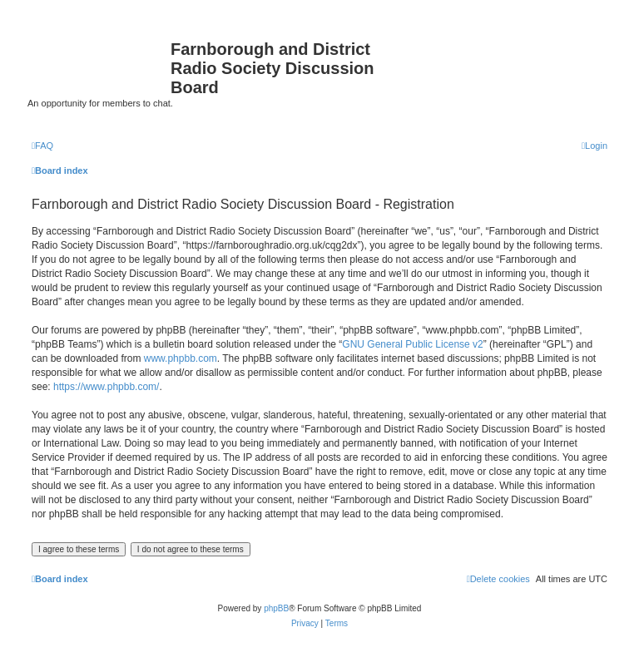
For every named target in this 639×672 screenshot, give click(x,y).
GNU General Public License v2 (412, 344)
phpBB (276, 608)
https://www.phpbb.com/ (106, 387)
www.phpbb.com (181, 358)
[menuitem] (42, 146)
